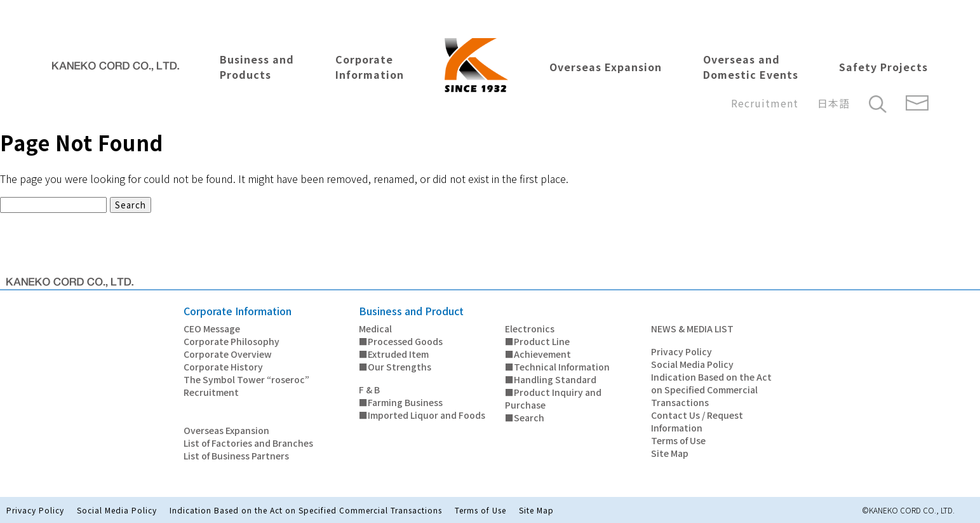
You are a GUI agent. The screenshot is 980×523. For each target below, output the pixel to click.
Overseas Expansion (226, 430)
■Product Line (537, 341)
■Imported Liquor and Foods (422, 415)
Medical (375, 329)
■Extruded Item (394, 354)
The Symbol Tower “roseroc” (246, 379)
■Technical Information (557, 367)
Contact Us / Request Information (697, 421)
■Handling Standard (551, 379)
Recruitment (765, 103)
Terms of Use (678, 440)
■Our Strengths (395, 367)
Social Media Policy (692, 364)
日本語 (834, 103)
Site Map (670, 453)
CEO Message (212, 329)
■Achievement (538, 354)
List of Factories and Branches (248, 443)
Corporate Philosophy (232, 341)
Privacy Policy (681, 351)
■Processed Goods (401, 341)
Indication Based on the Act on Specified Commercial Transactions (711, 390)
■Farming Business (401, 402)
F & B (369, 390)
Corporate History (223, 367)
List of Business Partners (236, 456)
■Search (525, 418)
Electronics (530, 329)
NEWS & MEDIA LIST (692, 329)
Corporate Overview (228, 354)
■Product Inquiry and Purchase (553, 398)
